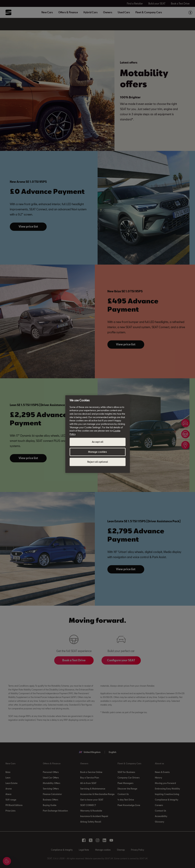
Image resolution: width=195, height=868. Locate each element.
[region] (97, 434)
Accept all (98, 442)
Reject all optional (97, 462)
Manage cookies (97, 452)
